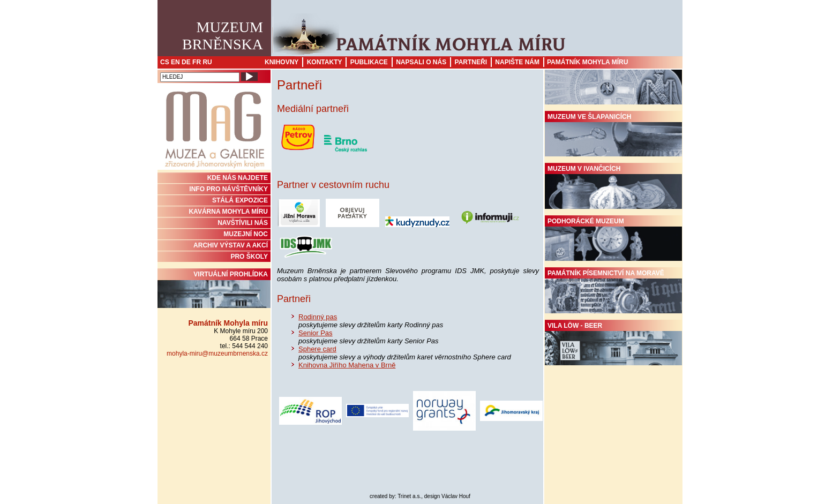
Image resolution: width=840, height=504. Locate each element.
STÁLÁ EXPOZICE (240, 200)
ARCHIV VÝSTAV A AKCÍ (231, 245)
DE (186, 62)
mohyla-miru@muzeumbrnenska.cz (217, 353)
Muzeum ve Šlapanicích (613, 135)
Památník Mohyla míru (587, 62)
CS (165, 62)
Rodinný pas (318, 317)
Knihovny (282, 62)
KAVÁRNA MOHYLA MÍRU (228, 212)
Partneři (471, 62)
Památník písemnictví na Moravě (613, 291)
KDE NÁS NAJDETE (238, 178)
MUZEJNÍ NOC (246, 234)
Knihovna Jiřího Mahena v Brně (347, 365)
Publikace (369, 62)
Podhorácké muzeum (613, 239)
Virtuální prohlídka (214, 289)
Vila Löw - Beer (613, 344)
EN (175, 62)
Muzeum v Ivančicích (613, 187)
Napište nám (517, 62)
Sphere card (317, 349)
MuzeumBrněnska (223, 36)
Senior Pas (316, 333)
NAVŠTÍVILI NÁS (243, 223)
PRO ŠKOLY (249, 257)
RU (207, 62)
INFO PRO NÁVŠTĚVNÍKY (228, 189)
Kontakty (325, 62)
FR (197, 62)
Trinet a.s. (409, 496)
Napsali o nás (421, 62)
